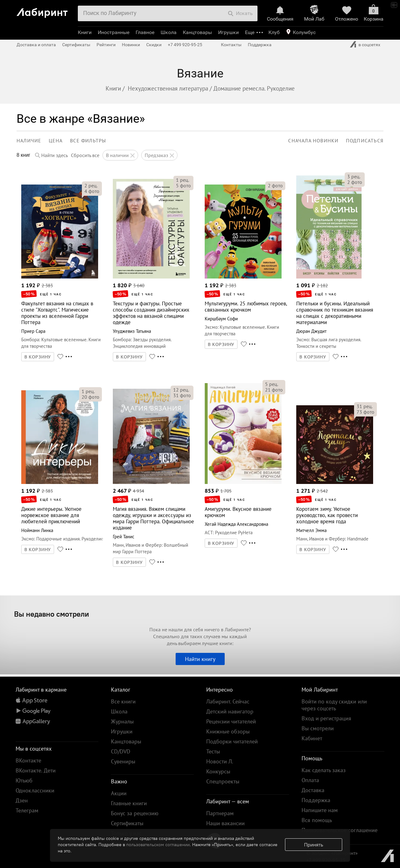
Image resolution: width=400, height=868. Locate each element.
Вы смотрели (318, 728)
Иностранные (114, 32)
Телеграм (27, 810)
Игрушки (228, 32)
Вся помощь (317, 820)
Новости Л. (220, 761)
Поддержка (260, 45)
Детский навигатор (230, 711)
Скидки (154, 45)
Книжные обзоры (228, 731)
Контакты (231, 45)
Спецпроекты (223, 781)
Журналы (122, 721)
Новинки (131, 45)
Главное (145, 32)
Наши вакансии (225, 823)
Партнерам (220, 813)
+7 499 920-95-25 (185, 45)
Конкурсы (218, 771)
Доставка (313, 790)
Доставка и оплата (36, 45)
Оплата (310, 780)
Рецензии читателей (231, 721)
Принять (314, 845)
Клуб (274, 32)
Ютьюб (24, 780)
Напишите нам (320, 810)
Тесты (213, 751)
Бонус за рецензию (135, 813)
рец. (91, 185)
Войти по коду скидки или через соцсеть (334, 705)
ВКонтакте (28, 760)
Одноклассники (35, 790)
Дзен (22, 800)
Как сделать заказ (324, 770)
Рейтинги (106, 45)
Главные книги (129, 803)
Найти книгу (200, 659)
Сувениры (123, 761)
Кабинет (312, 738)
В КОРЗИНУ (38, 357)
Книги (85, 32)
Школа (169, 32)
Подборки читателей (232, 741)
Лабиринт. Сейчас (228, 701)
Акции (119, 793)
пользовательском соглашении (158, 845)
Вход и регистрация (326, 718)
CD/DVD (121, 751)
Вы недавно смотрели (52, 614)
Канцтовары (197, 32)
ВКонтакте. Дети (36, 770)
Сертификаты (76, 45)
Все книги (123, 701)
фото (92, 191)
